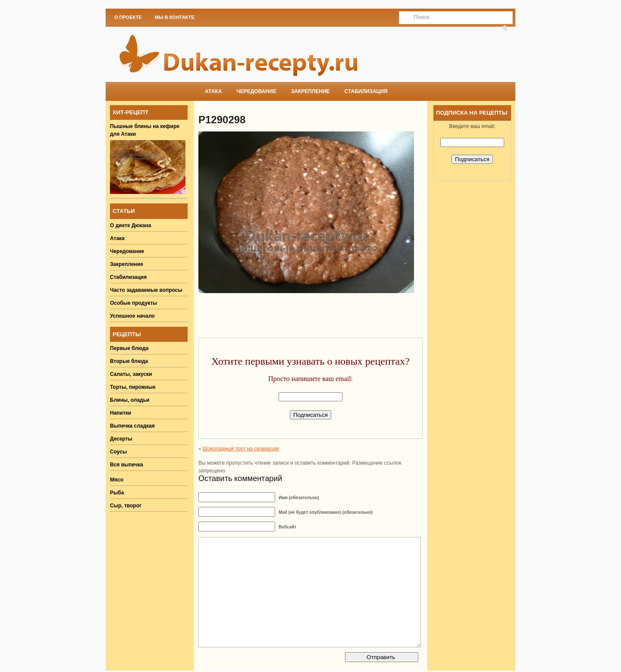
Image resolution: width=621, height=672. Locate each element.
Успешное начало (132, 316)
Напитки (121, 413)
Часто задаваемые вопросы (146, 290)
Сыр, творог (126, 506)
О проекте (128, 17)
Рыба (117, 493)
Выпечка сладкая (132, 426)
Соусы (118, 452)
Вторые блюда (129, 361)
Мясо (117, 480)
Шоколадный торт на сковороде (241, 449)
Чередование (256, 91)
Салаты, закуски (131, 374)
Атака (213, 91)
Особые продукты (133, 303)
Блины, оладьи (130, 400)
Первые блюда (129, 348)
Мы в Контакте (175, 17)
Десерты (121, 439)
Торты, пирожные (133, 387)
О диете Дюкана (130, 225)
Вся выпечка (127, 465)
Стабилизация (366, 91)
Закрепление (310, 91)
